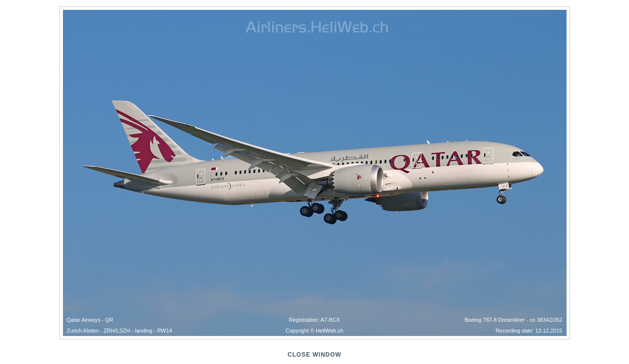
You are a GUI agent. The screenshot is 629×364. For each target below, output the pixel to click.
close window (314, 355)
